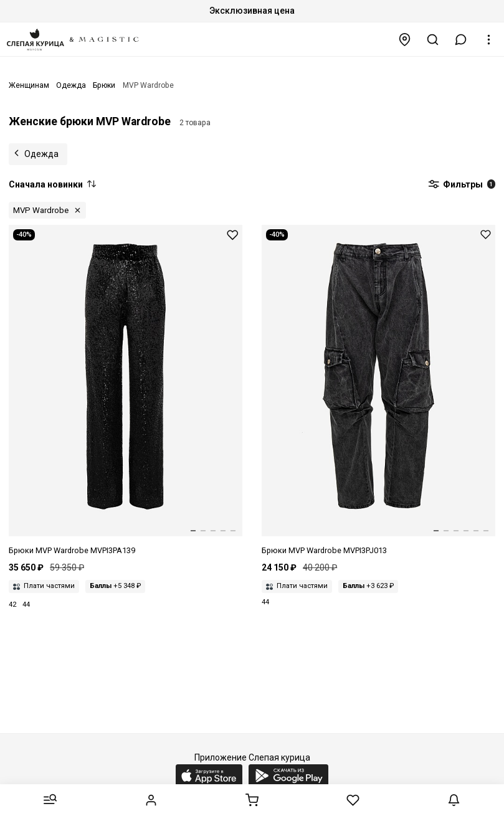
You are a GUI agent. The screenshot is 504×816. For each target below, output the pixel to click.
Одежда (41, 154)
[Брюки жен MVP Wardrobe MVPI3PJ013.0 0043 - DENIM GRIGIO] (378, 391)
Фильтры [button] (462, 185)
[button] (461, 40)
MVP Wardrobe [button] (41, 210)
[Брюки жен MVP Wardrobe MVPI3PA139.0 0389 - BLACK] (126, 391)
